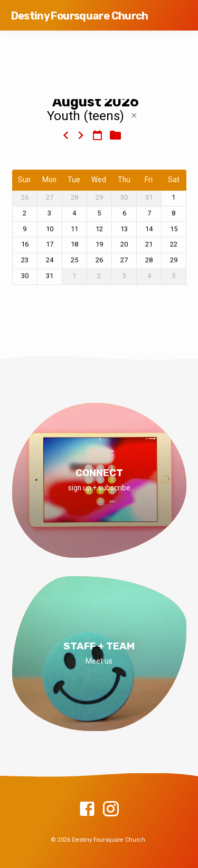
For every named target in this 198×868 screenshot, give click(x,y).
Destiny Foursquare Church (80, 16)
